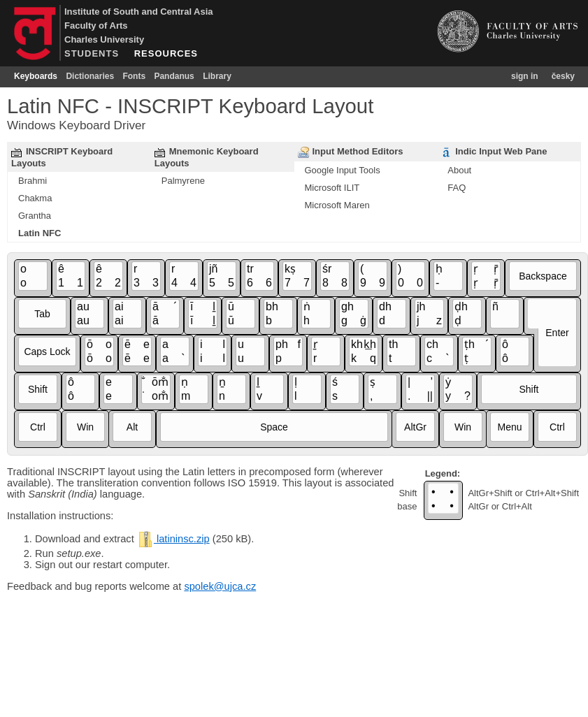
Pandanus (174, 76)
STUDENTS (92, 53)
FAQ (457, 188)
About (459, 170)
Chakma (35, 198)
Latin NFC (40, 233)
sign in (525, 76)
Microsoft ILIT (332, 188)
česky (563, 76)
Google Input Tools (343, 170)
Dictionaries (90, 76)
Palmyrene (183, 181)
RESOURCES (166, 53)
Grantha (35, 216)
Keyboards (36, 76)
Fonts (134, 76)
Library (217, 76)
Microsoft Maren (337, 205)
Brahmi (33, 181)
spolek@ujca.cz (220, 586)
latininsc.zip (173, 539)
